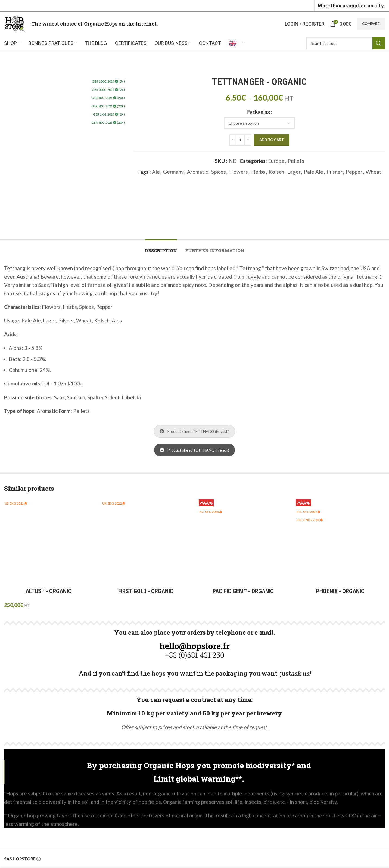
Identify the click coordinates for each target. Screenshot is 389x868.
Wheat (374, 172)
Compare (371, 24)
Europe (276, 161)
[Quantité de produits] (240, 140)
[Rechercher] (346, 43)
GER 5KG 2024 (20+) (108, 106)
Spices (219, 172)
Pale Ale (314, 172)
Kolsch (276, 172)
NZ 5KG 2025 (211, 512)
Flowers (239, 172)
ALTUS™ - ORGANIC (49, 591)
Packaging (258, 112)
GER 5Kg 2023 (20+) (108, 122)
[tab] (161, 248)
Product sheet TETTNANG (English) (194, 431)
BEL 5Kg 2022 (309, 512)
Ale (156, 172)
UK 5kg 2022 (114, 503)
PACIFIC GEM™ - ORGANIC (243, 591)
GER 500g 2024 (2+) (108, 90)
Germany (173, 172)
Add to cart (272, 140)
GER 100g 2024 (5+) (108, 81)
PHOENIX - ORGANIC (340, 591)
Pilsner (334, 172)
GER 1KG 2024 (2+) (109, 114)
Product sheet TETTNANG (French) (194, 450)
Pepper (354, 172)
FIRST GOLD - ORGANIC (146, 591)
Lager (294, 172)
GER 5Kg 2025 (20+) (108, 98)
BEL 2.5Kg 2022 (310, 520)
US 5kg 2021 (16, 503)
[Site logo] (15, 23)
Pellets (296, 161)
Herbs (258, 172)
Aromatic (197, 172)
